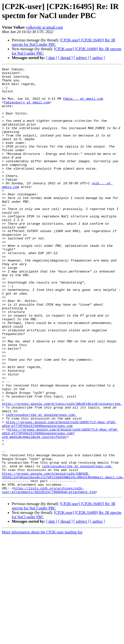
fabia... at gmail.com (83, 105)
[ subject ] (81, 58)
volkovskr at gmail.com (45, 27)
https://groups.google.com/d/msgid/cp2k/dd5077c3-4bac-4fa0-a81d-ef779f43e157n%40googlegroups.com (59, 495)
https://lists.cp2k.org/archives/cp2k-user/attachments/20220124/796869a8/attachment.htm (49, 575)
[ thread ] (65, 58)
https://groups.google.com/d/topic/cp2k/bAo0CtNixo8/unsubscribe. (62, 471)
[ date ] (52, 58)
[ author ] (98, 58)
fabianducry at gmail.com (27, 110)
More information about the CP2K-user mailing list (42, 617)
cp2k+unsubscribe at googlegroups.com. (41, 484)
